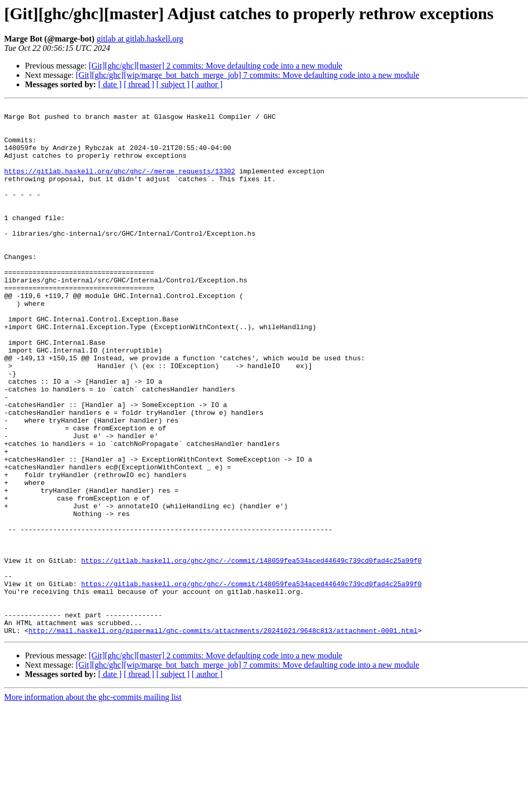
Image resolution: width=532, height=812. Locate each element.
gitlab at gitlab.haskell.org (140, 39)
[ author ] (207, 84)
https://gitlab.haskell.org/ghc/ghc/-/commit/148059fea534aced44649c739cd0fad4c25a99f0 (251, 652)
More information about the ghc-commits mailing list (93, 803)
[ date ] (110, 84)
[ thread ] (139, 84)
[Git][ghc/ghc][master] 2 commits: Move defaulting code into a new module (216, 66)
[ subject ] (173, 84)
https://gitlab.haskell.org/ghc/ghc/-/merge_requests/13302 (120, 185)
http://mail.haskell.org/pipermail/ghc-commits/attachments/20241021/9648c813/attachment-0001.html (223, 736)
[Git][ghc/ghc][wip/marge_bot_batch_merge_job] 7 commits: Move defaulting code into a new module (248, 75)
